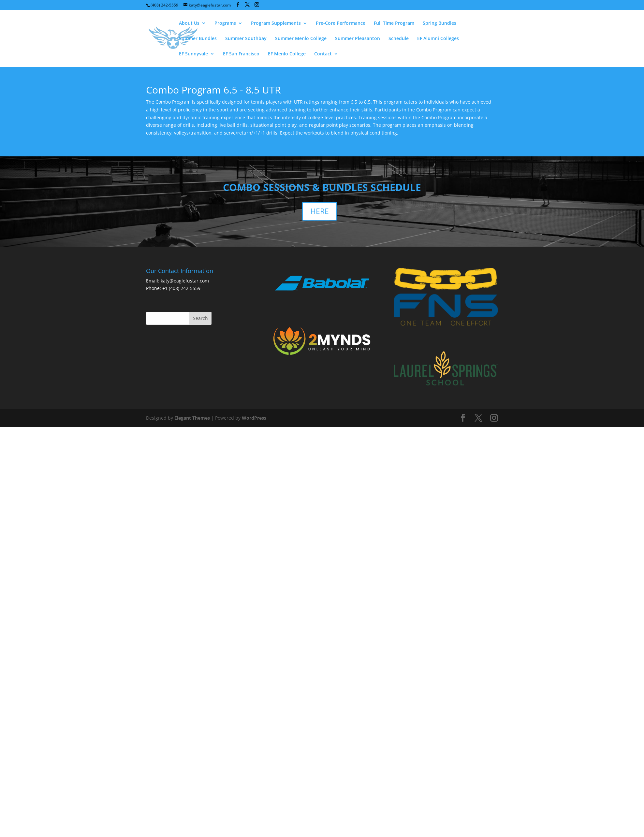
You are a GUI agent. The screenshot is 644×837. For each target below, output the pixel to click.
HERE (320, 211)
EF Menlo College (287, 54)
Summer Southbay (246, 39)
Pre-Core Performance (341, 23)
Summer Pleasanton (358, 39)
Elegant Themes (192, 418)
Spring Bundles (439, 23)
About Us (189, 23)
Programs (225, 23)
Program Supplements (276, 23)
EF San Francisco (241, 54)
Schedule (399, 39)
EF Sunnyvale (193, 54)
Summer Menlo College (301, 39)
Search (200, 318)
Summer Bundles (198, 39)
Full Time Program (394, 23)
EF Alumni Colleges (438, 39)
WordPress (254, 418)
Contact (323, 54)
